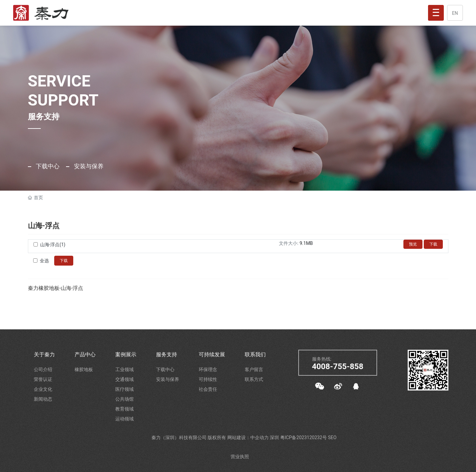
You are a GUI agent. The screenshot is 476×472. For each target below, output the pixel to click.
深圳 (275, 437)
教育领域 (125, 409)
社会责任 (208, 389)
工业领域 (125, 369)
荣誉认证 (43, 379)
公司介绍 (43, 369)
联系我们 (255, 354)
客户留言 (254, 369)
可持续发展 (212, 354)
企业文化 (43, 389)
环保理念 (208, 369)
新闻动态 (43, 399)
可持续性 (208, 379)
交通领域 (125, 379)
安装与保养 (88, 166)
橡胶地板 (84, 369)
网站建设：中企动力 (249, 437)
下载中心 (47, 166)
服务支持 (167, 354)
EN (455, 13)
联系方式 (254, 379)
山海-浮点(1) (53, 245)
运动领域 (125, 419)
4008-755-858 (338, 366)
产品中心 (85, 354)
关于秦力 (44, 354)
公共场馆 (125, 399)
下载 (433, 244)
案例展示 (126, 354)
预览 (413, 244)
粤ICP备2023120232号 (304, 437)
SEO (332, 437)
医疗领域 (125, 389)
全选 (44, 261)
